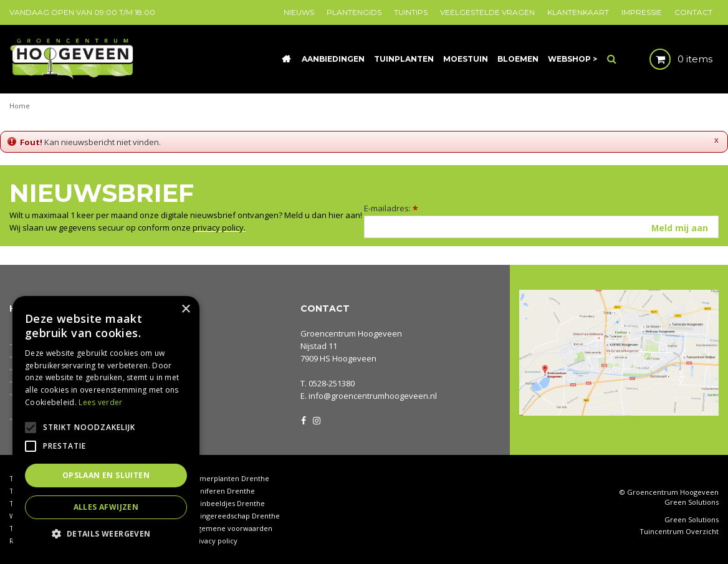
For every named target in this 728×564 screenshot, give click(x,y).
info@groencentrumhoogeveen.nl (373, 396)
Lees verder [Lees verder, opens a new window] (100, 402)
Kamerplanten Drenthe (230, 478)
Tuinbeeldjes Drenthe (228, 503)
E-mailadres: (391, 208)
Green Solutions (692, 502)
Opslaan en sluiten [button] (106, 475)
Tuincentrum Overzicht (679, 532)
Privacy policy (214, 541)
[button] (106, 533)
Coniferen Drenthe (223, 491)
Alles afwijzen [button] (106, 507)
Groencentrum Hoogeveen (351, 333)
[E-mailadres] (541, 227)
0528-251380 (332, 383)
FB (304, 419)
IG (316, 419)
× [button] (185, 309)
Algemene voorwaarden (232, 528)
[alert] (106, 424)
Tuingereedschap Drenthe (236, 516)
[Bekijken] (670, 59)
